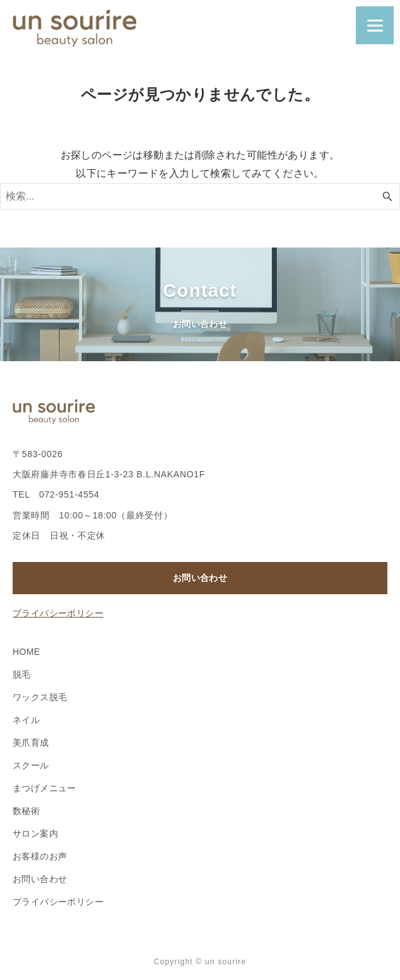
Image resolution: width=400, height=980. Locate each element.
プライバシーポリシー (58, 613)
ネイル (26, 720)
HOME (26, 652)
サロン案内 (35, 834)
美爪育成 (31, 743)
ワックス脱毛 (40, 697)
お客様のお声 (40, 856)
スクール (31, 765)
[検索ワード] (200, 196)
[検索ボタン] (387, 196)
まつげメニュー (44, 788)
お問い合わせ (200, 578)
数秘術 (26, 811)
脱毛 (22, 674)
